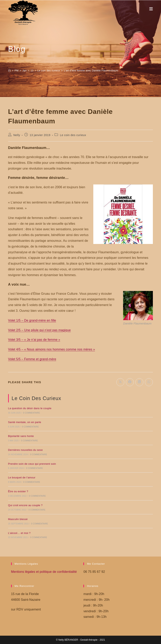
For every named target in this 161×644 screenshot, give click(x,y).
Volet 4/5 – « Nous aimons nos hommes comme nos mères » (52, 349)
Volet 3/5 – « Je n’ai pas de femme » (34, 340)
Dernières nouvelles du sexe (26, 450)
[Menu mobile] (151, 9)
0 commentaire (31, 413)
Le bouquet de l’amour (22, 477)
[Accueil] (9, 71)
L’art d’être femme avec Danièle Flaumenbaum (91, 71)
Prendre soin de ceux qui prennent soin (32, 464)
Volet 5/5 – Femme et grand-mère (32, 359)
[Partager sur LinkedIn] (139, 382)
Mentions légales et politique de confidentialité (44, 572)
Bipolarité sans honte (21, 436)
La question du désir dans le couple (30, 408)
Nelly (17, 135)
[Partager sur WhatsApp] (149, 382)
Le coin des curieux (73, 135)
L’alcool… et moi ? (19, 533)
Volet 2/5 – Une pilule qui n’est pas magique (40, 330)
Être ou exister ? (18, 491)
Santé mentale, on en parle (25, 422)
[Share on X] (120, 382)
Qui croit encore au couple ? (25, 505)
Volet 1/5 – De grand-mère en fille (32, 320)
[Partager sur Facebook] (130, 382)
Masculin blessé (18, 519)
